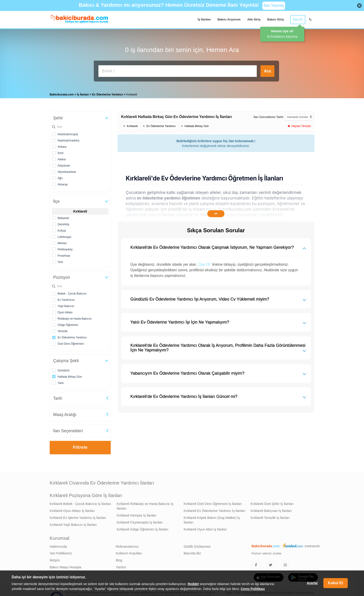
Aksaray (63, 183)
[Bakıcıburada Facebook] (256, 564)
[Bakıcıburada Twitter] (271, 564)
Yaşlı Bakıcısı (66, 305)
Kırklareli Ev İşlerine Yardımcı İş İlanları (78, 517)
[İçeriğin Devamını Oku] (216, 213)
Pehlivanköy (65, 248)
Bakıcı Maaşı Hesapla (65, 566)
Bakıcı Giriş (276, 19)
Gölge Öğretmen (68, 324)
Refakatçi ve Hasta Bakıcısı (75, 318)
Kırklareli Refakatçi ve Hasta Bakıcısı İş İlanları (145, 505)
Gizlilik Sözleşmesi (197, 545)
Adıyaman (64, 164)
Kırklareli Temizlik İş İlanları (270, 517)
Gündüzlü (63, 369)
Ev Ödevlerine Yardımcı (72, 336)
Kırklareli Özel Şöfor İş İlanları (272, 503)
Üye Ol (298, 19)
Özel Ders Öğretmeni (71, 343)
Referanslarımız (127, 545)
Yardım (121, 566)
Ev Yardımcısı (66, 299)
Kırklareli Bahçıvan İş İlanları (271, 510)
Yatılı (61, 382)
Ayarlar (312, 583)
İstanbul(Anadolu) (68, 139)
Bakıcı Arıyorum (229, 19)
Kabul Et (336, 583)
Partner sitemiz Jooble (267, 552)
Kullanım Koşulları (129, 552)
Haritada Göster (299, 116)
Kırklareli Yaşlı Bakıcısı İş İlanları (73, 524)
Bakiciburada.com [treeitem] (62, 93)
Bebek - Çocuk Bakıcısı (72, 292)
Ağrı (60, 177)
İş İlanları (204, 19)
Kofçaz (62, 229)
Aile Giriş (254, 19)
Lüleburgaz (64, 236)
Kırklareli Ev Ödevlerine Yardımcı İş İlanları (214, 510)
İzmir (61, 152)
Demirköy (63, 223)
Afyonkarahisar (67, 171)
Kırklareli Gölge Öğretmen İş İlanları (143, 528)
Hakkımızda (58, 545)
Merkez (62, 242)
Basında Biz (192, 552)
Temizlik (63, 330)
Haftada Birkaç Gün (70, 376)
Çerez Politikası (253, 589)
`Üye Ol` (204, 263)
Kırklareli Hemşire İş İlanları (137, 514)
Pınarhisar (64, 255)
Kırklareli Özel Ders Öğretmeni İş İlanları (213, 503)
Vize (60, 261)
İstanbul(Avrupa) (68, 133)
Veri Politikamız (61, 552)
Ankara (62, 146)
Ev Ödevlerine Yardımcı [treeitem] (108, 93)
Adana (62, 158)
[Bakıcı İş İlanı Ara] (178, 71)
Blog (119, 559)
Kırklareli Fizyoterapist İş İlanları (140, 521)
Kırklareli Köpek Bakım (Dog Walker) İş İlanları (212, 519)
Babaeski (63, 217)
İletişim (55, 559)
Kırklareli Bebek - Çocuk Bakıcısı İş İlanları (80, 503)
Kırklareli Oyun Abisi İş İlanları (205, 528)
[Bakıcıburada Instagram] (285, 564)
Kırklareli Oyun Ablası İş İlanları (72, 510)
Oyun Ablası (65, 311)
